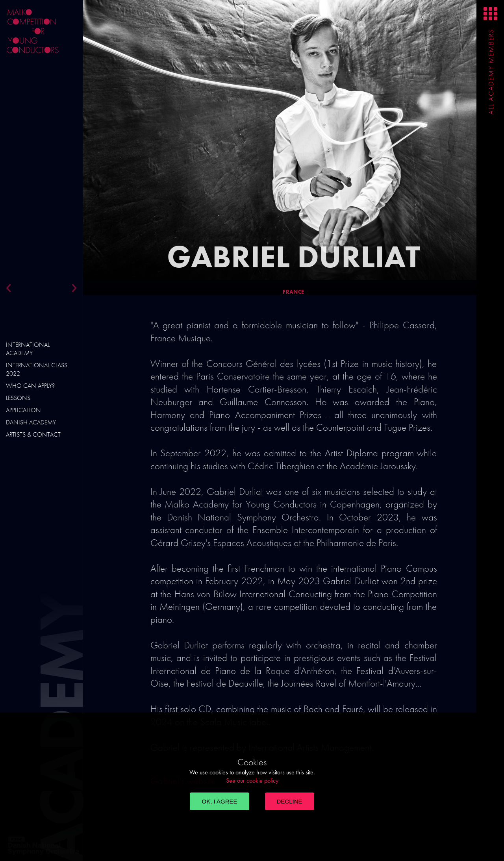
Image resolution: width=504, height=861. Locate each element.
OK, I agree (219, 801)
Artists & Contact (33, 434)
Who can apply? (30, 386)
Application (23, 410)
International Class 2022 (37, 369)
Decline (290, 801)
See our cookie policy (252, 780)
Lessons (18, 398)
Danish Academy (31, 422)
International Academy (28, 349)
